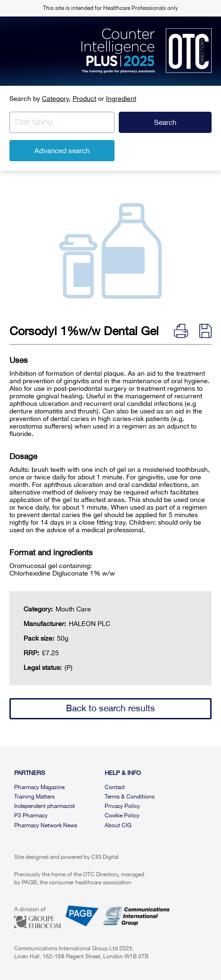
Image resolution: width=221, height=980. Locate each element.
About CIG (118, 825)
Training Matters (34, 797)
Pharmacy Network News (46, 825)
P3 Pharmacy (31, 815)
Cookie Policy (122, 815)
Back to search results (110, 708)
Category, (56, 99)
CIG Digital (105, 857)
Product (84, 99)
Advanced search (62, 151)
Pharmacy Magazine (39, 787)
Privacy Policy (122, 806)
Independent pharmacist (45, 806)
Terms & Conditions (130, 797)
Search (165, 122)
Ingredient (121, 99)
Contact (115, 787)
